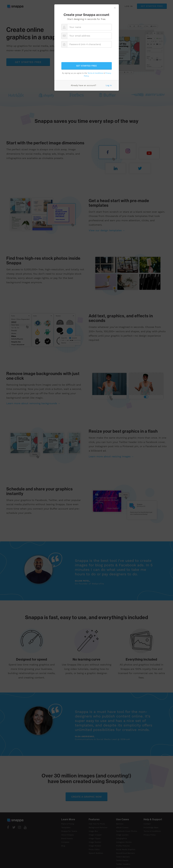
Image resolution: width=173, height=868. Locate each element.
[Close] (115, 8)
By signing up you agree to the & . (87, 75)
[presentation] (87, 55)
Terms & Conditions (95, 73)
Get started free (86, 66)
